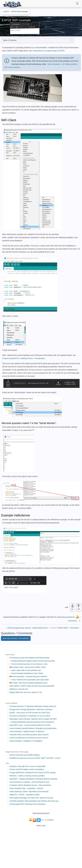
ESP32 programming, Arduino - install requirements (28, 628)
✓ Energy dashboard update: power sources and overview (32, 661)
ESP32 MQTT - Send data (68, 628)
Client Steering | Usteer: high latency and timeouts (29, 791)
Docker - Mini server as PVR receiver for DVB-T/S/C (30, 713)
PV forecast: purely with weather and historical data (29, 658)
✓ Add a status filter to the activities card (25, 670)
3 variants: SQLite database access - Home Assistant (30, 785)
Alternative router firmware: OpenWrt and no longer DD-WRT (33, 719)
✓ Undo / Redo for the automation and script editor (29, 680)
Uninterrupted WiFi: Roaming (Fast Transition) (27, 804)
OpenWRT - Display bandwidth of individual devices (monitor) (33, 779)
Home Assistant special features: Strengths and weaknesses (33, 728)
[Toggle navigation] (77, 3)
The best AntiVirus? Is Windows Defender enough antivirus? (33, 706)
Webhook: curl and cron (19, 689)
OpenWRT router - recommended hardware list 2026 (30, 725)
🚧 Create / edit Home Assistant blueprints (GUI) (28, 683)
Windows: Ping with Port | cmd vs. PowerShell (27, 766)
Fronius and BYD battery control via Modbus (27, 769)
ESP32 (54, 628)
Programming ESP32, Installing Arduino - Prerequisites (24, 358)
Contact (50, 820)
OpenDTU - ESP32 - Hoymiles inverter (24, 795)
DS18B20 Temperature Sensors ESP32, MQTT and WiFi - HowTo (35, 758)
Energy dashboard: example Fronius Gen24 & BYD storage (33, 773)
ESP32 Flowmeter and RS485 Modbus (25, 755)
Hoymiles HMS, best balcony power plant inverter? (29, 735)
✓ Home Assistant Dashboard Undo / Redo (26, 673)
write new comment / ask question (16, 638)
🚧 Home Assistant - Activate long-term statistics (28, 676)
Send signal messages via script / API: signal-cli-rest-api (31, 798)
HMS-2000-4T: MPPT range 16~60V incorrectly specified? (32, 686)
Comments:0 (74, 621)
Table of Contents (38, 40)
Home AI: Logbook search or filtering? (27, 731)
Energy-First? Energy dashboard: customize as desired (31, 709)
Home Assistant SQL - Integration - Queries (26, 788)
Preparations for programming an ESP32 (49, 51)
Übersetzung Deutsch (66, 617)
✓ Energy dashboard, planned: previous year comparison (32, 722)
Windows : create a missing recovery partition (27, 776)
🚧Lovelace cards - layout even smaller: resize (28, 667)
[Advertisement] (41, 846)
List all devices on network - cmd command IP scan (29, 782)
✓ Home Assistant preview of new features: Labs (28, 664)
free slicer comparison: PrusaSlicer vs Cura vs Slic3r (30, 716)
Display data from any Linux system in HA (26, 692)
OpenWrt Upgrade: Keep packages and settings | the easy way (34, 801)
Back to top (41, 826)
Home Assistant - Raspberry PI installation (26, 741)
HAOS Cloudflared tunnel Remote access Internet (29, 738)
